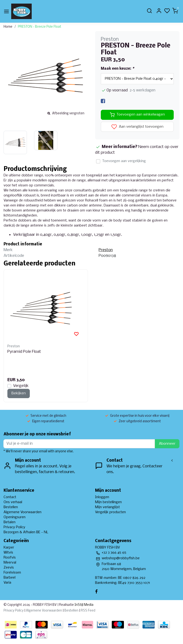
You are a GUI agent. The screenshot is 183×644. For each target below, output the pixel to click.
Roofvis (10, 558)
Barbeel (10, 578)
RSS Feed (88, 611)
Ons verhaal (13, 502)
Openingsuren (15, 517)
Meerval (10, 563)
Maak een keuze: (117, 69)
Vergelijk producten (110, 512)
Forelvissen (12, 573)
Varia (7, 583)
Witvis (8, 553)
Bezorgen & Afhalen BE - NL (26, 532)
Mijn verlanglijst (107, 507)
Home (8, 27)
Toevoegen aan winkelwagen (137, 115)
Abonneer (167, 444)
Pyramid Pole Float (24, 352)
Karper (9, 548)
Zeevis (9, 568)
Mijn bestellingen (108, 502)
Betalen (10, 522)
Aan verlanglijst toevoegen (137, 127)
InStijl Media (84, 605)
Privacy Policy (14, 527)
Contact (10, 497)
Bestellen (11, 507)
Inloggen (102, 497)
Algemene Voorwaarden (23, 512)
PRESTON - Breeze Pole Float (40, 27)
